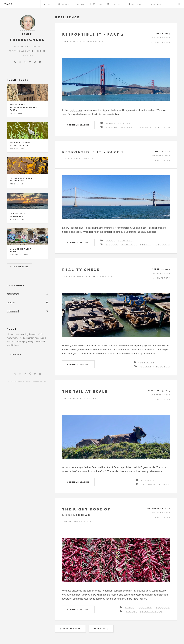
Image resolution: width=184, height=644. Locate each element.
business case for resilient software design (108, 591)
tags (9, 4)
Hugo (45, 381)
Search (179, 4)
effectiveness (162, 127)
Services (81, 4)
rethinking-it (13, 311)
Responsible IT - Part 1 (93, 152)
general (11, 303)
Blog (97, 4)
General (110, 123)
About (64, 4)
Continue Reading (78, 125)
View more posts (19, 267)
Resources (115, 4)
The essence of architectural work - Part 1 (24, 107)
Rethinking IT (163, 608)
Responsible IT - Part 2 (93, 34)
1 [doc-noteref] (106, 471)
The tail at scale (85, 391)
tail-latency (148, 484)
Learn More (17, 354)
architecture (13, 294)
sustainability (129, 127)
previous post (75, 110)
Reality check (81, 270)
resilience (112, 127)
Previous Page (72, 629)
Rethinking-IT (126, 123)
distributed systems (151, 612)
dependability (163, 367)
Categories (137, 4)
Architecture (147, 363)
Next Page (100, 629)
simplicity (146, 127)
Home (49, 4)
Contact (157, 4)
